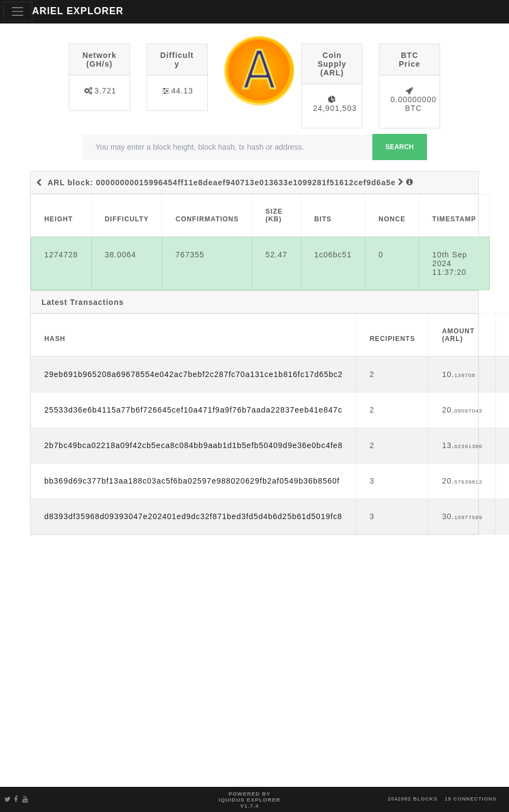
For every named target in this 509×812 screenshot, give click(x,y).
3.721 (106, 91)
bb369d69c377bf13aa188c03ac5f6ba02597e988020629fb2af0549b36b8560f (192, 481)
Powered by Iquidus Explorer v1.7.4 (250, 800)
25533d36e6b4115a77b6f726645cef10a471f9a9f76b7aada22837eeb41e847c (193, 410)
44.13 (182, 91)
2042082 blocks (413, 799)
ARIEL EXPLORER (78, 11)
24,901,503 (335, 108)
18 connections (470, 799)
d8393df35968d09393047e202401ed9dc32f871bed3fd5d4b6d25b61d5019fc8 (193, 516)
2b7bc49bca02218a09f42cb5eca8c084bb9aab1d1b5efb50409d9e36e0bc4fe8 (194, 445)
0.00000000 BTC (413, 104)
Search (400, 147)
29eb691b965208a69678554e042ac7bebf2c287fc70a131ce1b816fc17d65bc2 (194, 374)
